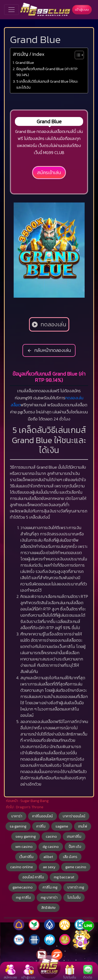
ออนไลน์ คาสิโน (33, 877)
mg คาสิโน (23, 898)
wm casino (24, 847)
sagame (62, 826)
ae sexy (49, 867)
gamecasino (23, 887)
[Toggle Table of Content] (77, 55)
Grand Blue (25, 63)
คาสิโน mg (50, 887)
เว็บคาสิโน (26, 857)
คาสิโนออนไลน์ (42, 816)
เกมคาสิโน (74, 837)
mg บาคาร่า (49, 898)
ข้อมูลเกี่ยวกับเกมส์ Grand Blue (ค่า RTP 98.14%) (47, 72)
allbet (48, 857)
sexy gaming (26, 837)
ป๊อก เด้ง (75, 847)
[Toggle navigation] (11, 10)
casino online (22, 867)
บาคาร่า (17, 816)
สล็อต (16, 405)
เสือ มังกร (70, 857)
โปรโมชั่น (74, 898)
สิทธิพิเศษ (48, 908)
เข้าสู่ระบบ (82, 10)
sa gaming (18, 826)
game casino (76, 867)
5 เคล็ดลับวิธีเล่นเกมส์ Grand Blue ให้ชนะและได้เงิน (47, 84)
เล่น (80, 398)
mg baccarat (64, 877)
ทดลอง (71, 398)
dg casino (51, 847)
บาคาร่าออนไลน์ (74, 816)
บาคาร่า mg (76, 887)
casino (51, 837)
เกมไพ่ (83, 826)
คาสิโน (41, 826)
